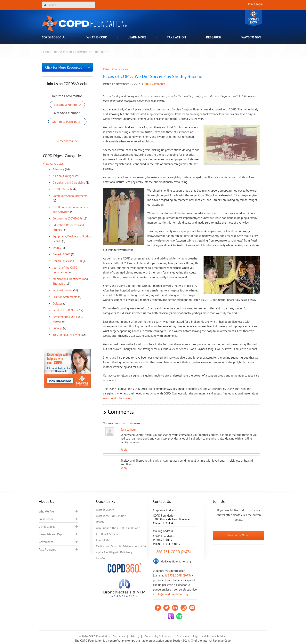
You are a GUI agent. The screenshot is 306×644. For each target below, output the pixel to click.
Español (101, 558)
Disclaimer (119, 636)
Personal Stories (63, 290)
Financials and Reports (53, 534)
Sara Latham (128, 429)
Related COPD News (65, 310)
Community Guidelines (158, 636)
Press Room (46, 519)
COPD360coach (62, 189)
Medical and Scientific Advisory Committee (121, 546)
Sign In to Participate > (67, 122)
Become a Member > (67, 105)
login (122, 423)
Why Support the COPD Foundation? (118, 528)
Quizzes (58, 303)
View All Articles (53, 164)
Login (259, 4)
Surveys (57, 328)
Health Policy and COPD (67, 261)
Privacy (135, 636)
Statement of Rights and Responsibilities (201, 636)
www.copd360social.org (118, 398)
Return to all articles (116, 69)
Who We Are (46, 511)
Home (46, 52)
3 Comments (155, 84)
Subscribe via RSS (67, 141)
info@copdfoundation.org (172, 594)
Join (250, 4)
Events (57, 248)
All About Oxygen (64, 176)
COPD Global (47, 527)
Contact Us (102, 540)
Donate (254, 18)
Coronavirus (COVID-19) (67, 218)
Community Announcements (70, 196)
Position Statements (65, 297)
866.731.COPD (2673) (177, 575)
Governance (46, 542)
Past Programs (47, 549)
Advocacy (58, 169)
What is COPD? (105, 510)
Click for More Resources (64, 67)
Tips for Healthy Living (67, 335)
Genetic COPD (61, 254)
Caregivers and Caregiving (69, 183)
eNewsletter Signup (239, 535)
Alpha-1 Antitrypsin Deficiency (114, 552)
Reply (124, 450)
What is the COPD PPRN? (111, 516)
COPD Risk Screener (108, 534)
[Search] (68, 5)
